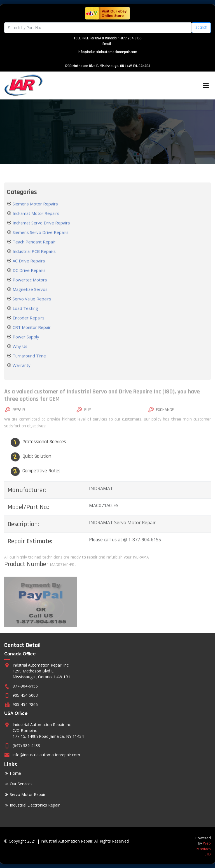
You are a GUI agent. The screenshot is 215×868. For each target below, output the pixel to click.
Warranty (21, 372)
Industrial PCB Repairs (34, 258)
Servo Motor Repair (28, 795)
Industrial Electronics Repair (35, 805)
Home (15, 773)
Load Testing (25, 315)
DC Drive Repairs (29, 277)
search (201, 28)
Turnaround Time (29, 363)
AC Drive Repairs (28, 268)
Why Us (19, 353)
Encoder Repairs (28, 325)
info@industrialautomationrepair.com (107, 52)
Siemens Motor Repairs (35, 211)
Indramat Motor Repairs (35, 220)
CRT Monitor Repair (31, 334)
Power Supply (25, 344)
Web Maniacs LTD (204, 849)
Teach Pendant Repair (33, 249)
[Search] (98, 28)
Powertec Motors (29, 287)
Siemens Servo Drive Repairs (40, 239)
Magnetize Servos (30, 296)
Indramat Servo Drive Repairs (41, 230)
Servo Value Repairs (31, 306)
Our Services (21, 784)
